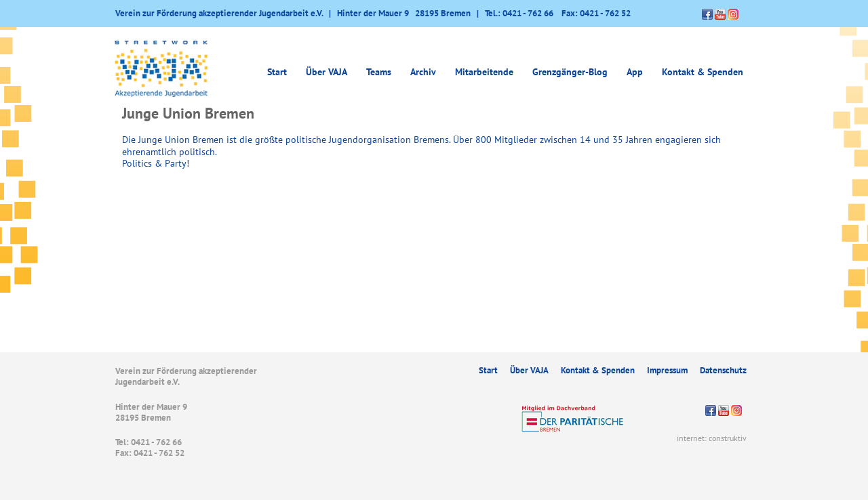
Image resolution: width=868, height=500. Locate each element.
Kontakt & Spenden (703, 72)
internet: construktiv (712, 438)
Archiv (423, 72)
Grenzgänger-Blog (570, 72)
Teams (379, 72)
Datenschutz (723, 370)
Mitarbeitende (484, 72)
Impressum (667, 370)
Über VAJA (327, 72)
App (635, 72)
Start (277, 72)
